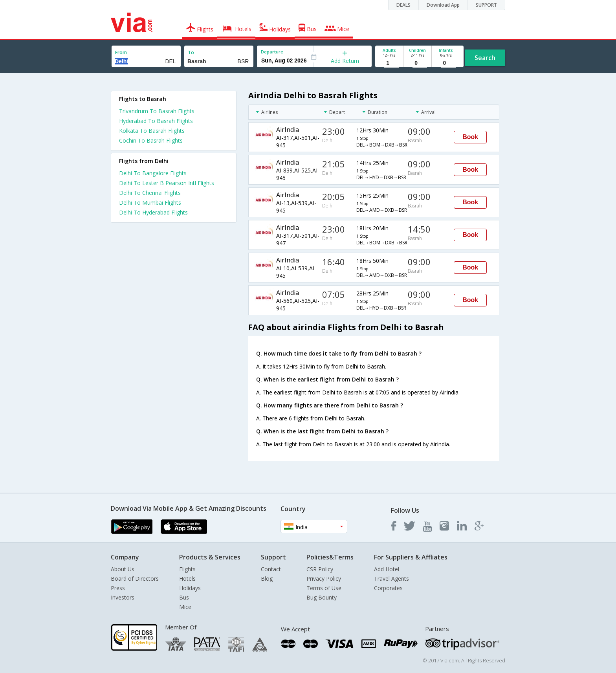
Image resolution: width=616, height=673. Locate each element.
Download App (443, 5)
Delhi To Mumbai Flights (150, 203)
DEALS (403, 5)
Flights (187, 569)
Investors (123, 597)
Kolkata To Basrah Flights (152, 131)
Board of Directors (135, 579)
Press (118, 588)
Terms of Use (324, 588)
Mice (185, 607)
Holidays (190, 588)
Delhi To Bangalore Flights (153, 173)
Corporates (388, 588)
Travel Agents (391, 579)
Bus (184, 597)
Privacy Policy (324, 579)
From (121, 52)
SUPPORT (486, 5)
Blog (267, 579)
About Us (123, 569)
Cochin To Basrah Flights (151, 140)
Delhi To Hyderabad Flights (153, 212)
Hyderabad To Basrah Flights (156, 121)
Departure (272, 52)
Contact (271, 569)
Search (485, 58)
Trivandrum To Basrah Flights (157, 111)
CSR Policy (320, 569)
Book (470, 137)
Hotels (187, 579)
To (191, 52)
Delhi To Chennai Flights (150, 193)
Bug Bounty (322, 597)
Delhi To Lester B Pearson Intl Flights (167, 183)
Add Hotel (387, 569)
